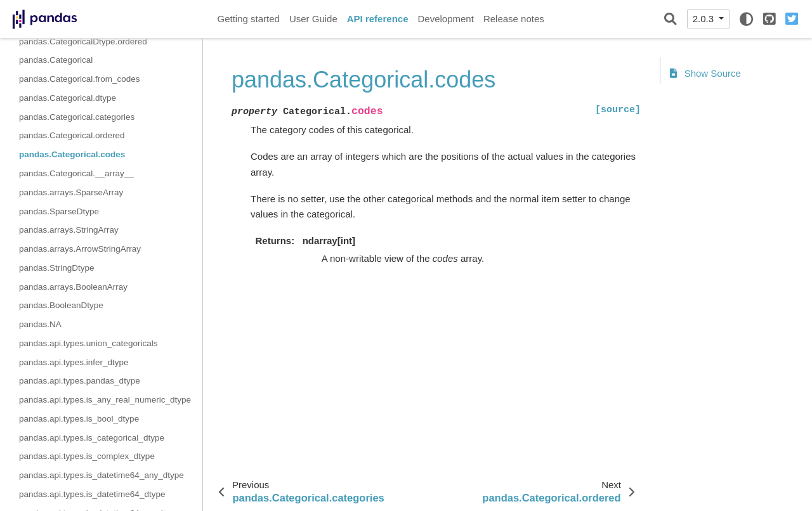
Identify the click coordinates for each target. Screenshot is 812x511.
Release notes (514, 19)
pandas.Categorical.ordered (72, 135)
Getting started (249, 19)
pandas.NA (40, 324)
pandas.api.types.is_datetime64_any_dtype (101, 475)
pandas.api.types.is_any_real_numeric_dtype (105, 400)
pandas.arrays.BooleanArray (73, 287)
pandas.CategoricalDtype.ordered (83, 42)
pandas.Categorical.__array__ (76, 173)
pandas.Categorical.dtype (68, 98)
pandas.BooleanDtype (61, 305)
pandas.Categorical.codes (72, 154)
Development (445, 19)
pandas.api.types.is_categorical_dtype (92, 438)
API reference (378, 19)
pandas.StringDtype (57, 268)
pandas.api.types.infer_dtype (74, 362)
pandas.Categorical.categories (77, 117)
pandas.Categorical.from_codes (80, 79)
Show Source (705, 73)
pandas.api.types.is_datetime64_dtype (92, 494)
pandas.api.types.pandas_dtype (80, 381)
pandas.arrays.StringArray (69, 230)
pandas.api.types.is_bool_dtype (79, 419)
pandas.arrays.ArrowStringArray (80, 249)
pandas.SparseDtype (59, 211)
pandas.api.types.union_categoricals (88, 343)
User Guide (313, 19)
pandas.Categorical (56, 60)
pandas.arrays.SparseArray (71, 192)
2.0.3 (705, 19)
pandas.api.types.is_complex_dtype (87, 456)
